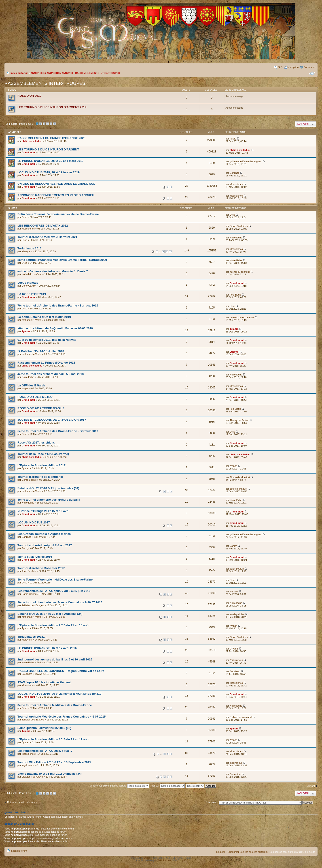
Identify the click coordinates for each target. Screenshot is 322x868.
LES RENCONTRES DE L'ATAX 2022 (43, 226)
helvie (233, 139)
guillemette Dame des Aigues (246, 161)
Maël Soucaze (164, 860)
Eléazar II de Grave (32, 777)
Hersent (234, 592)
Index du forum (19, 73)
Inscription (293, 67)
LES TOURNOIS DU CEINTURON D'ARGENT (48, 149)
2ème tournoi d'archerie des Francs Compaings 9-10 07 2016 (60, 602)
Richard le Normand (241, 717)
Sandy (25, 548)
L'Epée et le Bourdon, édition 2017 (41, 465)
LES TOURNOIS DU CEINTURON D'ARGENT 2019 (52, 107)
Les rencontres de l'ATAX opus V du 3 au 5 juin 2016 (54, 591)
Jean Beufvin (29, 571)
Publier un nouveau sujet (306, 124)
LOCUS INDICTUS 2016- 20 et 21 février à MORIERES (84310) (60, 694)
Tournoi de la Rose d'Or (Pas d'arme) (43, 454)
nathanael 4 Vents (32, 320)
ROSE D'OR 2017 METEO (35, 397)
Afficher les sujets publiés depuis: (120, 786)
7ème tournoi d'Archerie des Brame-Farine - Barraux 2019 (58, 305)
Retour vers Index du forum (22, 802)
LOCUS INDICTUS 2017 (34, 522)
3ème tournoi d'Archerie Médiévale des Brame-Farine (55, 705)
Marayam (27, 251)
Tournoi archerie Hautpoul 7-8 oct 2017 (45, 545)
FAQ (280, 67)
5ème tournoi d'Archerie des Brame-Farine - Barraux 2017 (58, 431)
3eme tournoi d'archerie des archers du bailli (49, 500)
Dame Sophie (29, 480)
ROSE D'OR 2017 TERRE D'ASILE (41, 408)
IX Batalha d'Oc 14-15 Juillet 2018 (41, 351)
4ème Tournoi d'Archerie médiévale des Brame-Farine (55, 580)
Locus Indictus (28, 283)
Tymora (26, 331)
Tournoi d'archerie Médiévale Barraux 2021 (47, 237)
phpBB (147, 858)
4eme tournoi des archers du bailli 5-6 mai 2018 (51, 374)
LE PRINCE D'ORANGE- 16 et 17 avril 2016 (47, 648)
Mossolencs (236, 184)
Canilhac (234, 173)
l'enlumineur (236, 660)
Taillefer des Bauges (33, 605)
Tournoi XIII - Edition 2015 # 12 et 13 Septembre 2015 (54, 762)
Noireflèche (236, 238)
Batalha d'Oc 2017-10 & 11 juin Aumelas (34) (48, 488)
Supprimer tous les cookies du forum (248, 852)
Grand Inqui (29, 152)
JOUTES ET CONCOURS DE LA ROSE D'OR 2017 (52, 420)
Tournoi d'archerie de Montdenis (40, 477)
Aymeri (25, 468)
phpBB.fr (184, 860)
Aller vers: (211, 802)
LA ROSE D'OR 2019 (32, 294)
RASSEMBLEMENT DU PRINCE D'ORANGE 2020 (51, 138)
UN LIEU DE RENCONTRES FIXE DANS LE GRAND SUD (56, 184)
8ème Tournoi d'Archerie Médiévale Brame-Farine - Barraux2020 (62, 260)
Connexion (309, 67)
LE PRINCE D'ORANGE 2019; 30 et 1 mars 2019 (50, 161)
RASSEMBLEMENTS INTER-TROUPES (97, 73)
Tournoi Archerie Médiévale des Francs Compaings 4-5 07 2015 (61, 717)
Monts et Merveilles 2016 (35, 557)
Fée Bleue (235, 295)
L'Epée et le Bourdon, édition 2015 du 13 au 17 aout (53, 739)
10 (171, 252)
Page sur (26, 124)
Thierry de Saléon (239, 420)
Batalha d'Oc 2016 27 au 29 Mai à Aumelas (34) (50, 614)
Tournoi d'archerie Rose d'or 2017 (41, 568)
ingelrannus (28, 765)
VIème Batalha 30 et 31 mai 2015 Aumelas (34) (50, 774)
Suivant (311, 786)
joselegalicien (237, 614)
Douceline (235, 774)
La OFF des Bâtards (31, 385)
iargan (25, 388)
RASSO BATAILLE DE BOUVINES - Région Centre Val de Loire (61, 671)
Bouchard (27, 674)
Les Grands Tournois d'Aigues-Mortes (44, 534)
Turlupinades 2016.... (32, 637)
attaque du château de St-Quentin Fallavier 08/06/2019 (55, 328)
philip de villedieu (32, 141)
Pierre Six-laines (239, 226)
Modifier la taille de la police (312, 73)
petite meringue (238, 489)
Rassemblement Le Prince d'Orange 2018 (46, 363)
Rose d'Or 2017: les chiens (36, 443)
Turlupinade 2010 (29, 248)
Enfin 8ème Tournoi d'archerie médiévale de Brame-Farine (58, 214)
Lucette (234, 352)
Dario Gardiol (29, 286)
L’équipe (221, 852)
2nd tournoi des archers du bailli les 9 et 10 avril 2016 (55, 659)
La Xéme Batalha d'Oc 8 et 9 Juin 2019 (44, 317)
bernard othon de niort (242, 317)
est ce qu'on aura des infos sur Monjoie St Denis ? (53, 271)
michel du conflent (32, 274)
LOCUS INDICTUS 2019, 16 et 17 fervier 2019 (49, 172)
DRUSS (234, 649)
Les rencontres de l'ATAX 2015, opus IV (45, 751)
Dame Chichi (29, 594)
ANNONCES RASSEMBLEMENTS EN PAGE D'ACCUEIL (56, 195)
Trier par (167, 786)
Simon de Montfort (240, 477)
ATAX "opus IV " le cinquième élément (44, 682)
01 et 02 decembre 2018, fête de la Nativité (47, 340)
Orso (24, 217)
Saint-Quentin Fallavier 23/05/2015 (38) (44, 728)
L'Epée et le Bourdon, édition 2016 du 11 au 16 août (53, 625)
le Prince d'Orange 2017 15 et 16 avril (43, 511)
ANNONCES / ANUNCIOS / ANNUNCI (52, 73)
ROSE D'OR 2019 (29, 96)
